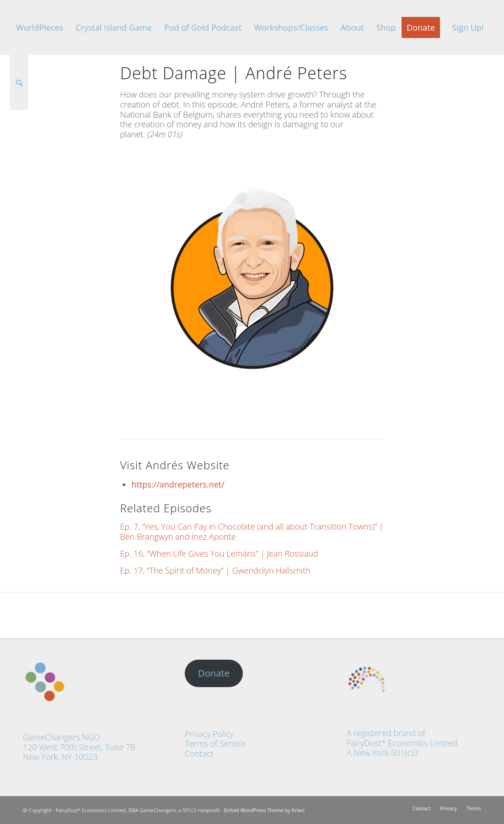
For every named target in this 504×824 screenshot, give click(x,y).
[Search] (19, 82)
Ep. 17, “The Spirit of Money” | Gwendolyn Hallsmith (215, 570)
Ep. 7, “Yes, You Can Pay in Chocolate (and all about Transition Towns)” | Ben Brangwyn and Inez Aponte (252, 531)
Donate (214, 673)
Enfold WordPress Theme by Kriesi (264, 810)
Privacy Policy (209, 734)
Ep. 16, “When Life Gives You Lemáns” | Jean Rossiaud (219, 553)
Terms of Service (215, 743)
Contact (199, 754)
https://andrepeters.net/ (178, 484)
